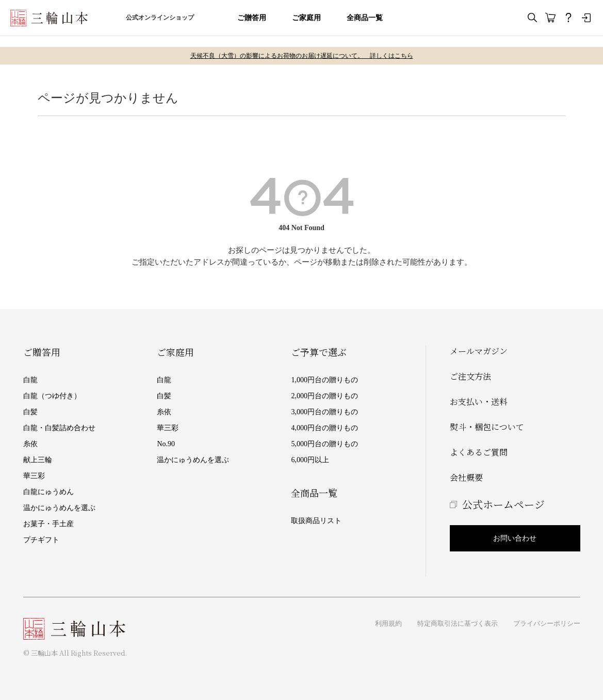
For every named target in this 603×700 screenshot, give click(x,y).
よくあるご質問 (479, 452)
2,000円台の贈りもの (324, 396)
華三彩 (34, 476)
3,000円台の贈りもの (324, 412)
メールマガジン (479, 351)
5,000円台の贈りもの (324, 444)
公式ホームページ (503, 504)
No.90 (166, 444)
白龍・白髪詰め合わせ (59, 428)
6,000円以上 (310, 460)
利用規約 (388, 623)
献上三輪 (38, 460)
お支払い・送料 (479, 402)
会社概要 (466, 477)
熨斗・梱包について (487, 427)
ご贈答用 (252, 18)
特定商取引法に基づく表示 (458, 623)
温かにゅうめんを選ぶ (59, 508)
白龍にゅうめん (48, 492)
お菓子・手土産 (48, 524)
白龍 (30, 380)
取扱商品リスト (316, 521)
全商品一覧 (365, 18)
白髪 (30, 412)
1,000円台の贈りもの (324, 380)
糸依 (30, 444)
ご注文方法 (470, 376)
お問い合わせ (515, 538)
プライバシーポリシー (547, 623)
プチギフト (41, 540)
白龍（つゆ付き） (52, 396)
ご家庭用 (306, 18)
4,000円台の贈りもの (324, 428)
